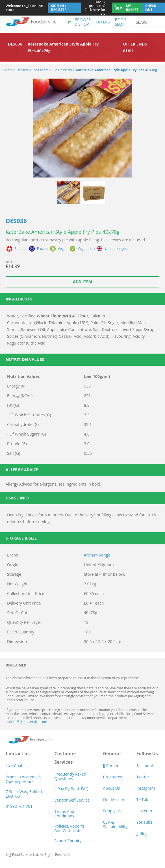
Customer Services (65, 758)
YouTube (144, 822)
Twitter (143, 777)
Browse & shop (83, 22)
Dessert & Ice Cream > (34, 70)
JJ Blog (142, 833)
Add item (82, 282)
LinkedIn (144, 811)
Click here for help (93, 8)
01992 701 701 (19, 806)
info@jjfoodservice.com (29, 722)
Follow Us (147, 754)
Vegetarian (86, 249)
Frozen (42, 249)
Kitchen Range (97, 555)
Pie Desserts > (64, 70)
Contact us (18, 754)
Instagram (146, 788)
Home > (9, 70)
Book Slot (120, 22)
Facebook (145, 766)
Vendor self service (72, 800)
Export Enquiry (68, 841)
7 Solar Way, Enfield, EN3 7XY (24, 794)
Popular (21, 249)
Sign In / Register (59, 8)
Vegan (63, 249)
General (112, 754)
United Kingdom (118, 249)
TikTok (142, 799)
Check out (151, 8)
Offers (103, 22)
